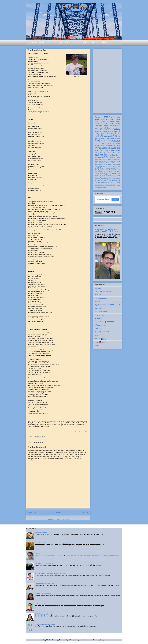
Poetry (112, 117)
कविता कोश (98, 329)
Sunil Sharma (112, 128)
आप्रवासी (97, 175)
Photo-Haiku (108, 184)
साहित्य (118, 151)
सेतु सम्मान (100, 170)
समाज (99, 181)
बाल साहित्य (109, 135)
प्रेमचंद (118, 158)
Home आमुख (32, 42)
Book (118, 122)
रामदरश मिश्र (110, 172)
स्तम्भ (111, 124)
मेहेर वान (118, 145)
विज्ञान (106, 157)
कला (107, 161)
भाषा (103, 149)
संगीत (99, 186)
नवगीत (96, 179)
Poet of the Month (112, 186)
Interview (98, 135)
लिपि (96, 181)
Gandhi (110, 165)
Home (58, 512)
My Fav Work (103, 177)
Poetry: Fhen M (39, 553)
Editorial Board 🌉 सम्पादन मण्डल (104, 322)
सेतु (55, 42)
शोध (119, 135)
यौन (99, 179)
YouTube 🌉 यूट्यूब (100, 339)
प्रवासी (114, 152)
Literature (100, 172)
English (99, 117)
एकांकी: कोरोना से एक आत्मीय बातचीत (44, 614)
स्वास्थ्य (107, 173)
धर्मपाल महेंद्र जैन (115, 133)
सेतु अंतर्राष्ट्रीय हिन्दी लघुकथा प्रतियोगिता (45, 624)
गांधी (96, 163)
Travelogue (112, 161)
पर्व (119, 168)
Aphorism (104, 181)
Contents (98, 126)
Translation (110, 130)
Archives (105, 42)
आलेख (102, 120)
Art (100, 132)
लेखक (97, 122)
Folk (99, 182)
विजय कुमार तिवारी (111, 145)
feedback (114, 184)
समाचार (105, 140)
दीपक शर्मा (105, 132)
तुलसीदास (118, 179)
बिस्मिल (97, 156)
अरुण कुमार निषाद (105, 152)
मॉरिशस (101, 168)
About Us (95, 42)
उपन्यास (102, 175)
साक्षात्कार (115, 142)
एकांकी (119, 184)
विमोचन (108, 175)
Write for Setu (65, 42)
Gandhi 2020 (99, 154)
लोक (101, 173)
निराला (117, 168)
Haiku (97, 152)
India (105, 124)
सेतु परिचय (98, 335)
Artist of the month (100, 184)
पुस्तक (103, 122)
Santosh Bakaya (106, 139)
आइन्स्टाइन (115, 166)
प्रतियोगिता (106, 166)
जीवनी (106, 149)
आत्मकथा (113, 151)
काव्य (119, 117)
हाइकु (107, 179)
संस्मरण (97, 140)
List (96, 128)
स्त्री (113, 163)
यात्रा (114, 156)
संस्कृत (118, 152)
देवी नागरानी (98, 144)
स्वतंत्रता (112, 175)
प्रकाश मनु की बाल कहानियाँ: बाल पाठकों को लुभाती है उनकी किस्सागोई (107, 230)
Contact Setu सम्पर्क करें (102, 332)
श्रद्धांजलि (101, 163)
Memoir (114, 140)
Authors (76, 42)
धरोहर (112, 137)
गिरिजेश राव (117, 177)
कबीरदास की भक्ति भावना (41, 533)
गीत (119, 142)
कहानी (107, 120)
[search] (103, 199)
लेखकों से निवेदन (99, 308)
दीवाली (111, 182)
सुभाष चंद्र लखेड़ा (115, 149)
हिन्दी (106, 117)
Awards (86, 42)
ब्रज (96, 182)
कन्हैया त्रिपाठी (116, 139)
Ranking (114, 181)
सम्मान (111, 154)
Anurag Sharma (100, 130)
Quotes (109, 181)
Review (98, 124)
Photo (108, 163)
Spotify (97, 346)
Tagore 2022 (112, 158)
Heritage (118, 175)
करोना (115, 154)
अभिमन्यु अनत (117, 173)
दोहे (110, 170)
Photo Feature (100, 133)
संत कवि (106, 168)
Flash (109, 140)
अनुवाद (110, 132)
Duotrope (98, 288)
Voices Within (108, 126)
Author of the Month (105, 142)
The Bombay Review (101, 298)
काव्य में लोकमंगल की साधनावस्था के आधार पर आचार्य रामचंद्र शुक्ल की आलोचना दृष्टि (55, 543)
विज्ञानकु (106, 154)
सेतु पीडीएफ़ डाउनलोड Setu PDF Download (107, 305)
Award (118, 163)
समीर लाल (111, 144)
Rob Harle (106, 137)
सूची (107, 133)
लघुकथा (97, 132)
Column (118, 161)
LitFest (115, 170)
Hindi (97, 120)
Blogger (103, 640)
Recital (103, 182)
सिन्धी (96, 170)
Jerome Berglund (115, 147)
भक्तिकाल (97, 173)
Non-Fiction (117, 165)
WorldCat (98, 295)
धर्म (105, 175)
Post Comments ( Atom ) (62, 519)
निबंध (101, 140)
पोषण (119, 154)
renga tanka (111, 177)
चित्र (109, 149)
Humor (97, 177)
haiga (113, 179)
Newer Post (32, 512)
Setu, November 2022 (82, 432)
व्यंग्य (119, 132)
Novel (97, 149)
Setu (49, 42)
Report (97, 166)
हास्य (112, 170)
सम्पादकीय (114, 132)
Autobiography (104, 156)
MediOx (97, 302)
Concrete (115, 159)
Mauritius (106, 170)
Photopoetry (104, 186)
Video (101, 166)
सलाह (104, 173)
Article (118, 124)
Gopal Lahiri (99, 137)
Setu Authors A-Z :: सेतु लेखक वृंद (44, 563)
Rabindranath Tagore (101, 165)
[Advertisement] (107, 80)
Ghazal (115, 135)
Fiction (112, 120)
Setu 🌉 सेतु (74, 6)
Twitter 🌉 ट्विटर (100, 342)
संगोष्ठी (105, 187)
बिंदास (99, 139)
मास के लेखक (101, 187)
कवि (119, 128)
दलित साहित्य (117, 172)
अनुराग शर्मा (102, 128)
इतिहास (110, 159)
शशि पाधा (105, 144)
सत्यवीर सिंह (98, 159)
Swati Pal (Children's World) (43, 594)
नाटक (105, 172)
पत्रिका (96, 186)
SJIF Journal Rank (101, 312)
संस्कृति (110, 166)
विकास (119, 182)
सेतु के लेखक (98, 318)
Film (110, 179)
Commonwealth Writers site (104, 291)
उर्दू (110, 156)
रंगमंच (115, 182)
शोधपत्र (118, 126)
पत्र (100, 149)
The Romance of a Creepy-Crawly (45, 584)
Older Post (84, 512)
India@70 (104, 159)
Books (41, 42)
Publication (111, 168)
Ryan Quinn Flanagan (102, 151)
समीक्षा (118, 120)
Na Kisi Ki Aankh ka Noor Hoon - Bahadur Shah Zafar (51, 573)
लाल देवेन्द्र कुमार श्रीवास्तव (41, 604)
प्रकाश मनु (117, 130)
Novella (102, 157)
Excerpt (103, 135)
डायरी (119, 181)
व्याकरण (103, 179)
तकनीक (107, 182)
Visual (111, 173)
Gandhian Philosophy (102, 147)
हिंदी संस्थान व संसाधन (101, 325)
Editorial (111, 122)
